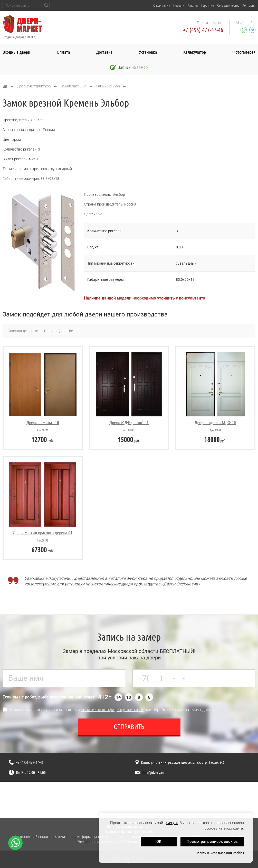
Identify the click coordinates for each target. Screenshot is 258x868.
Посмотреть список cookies (212, 842)
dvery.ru (172, 823)
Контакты (249, 5)
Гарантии (208, 5)
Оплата (63, 52)
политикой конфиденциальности (112, 712)
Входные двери (16, 52)
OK (159, 842)
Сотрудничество (228, 5)
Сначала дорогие (59, 331)
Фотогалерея (244, 52)
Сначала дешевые (23, 331)
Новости (179, 5)
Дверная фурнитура (34, 86)
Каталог (193, 5)
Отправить (129, 729)
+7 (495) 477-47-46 (203, 30)
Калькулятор (195, 52)
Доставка (104, 52)
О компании (162, 5)
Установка (148, 52)
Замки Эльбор (108, 86)
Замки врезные (73, 86)
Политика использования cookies (220, 853)
